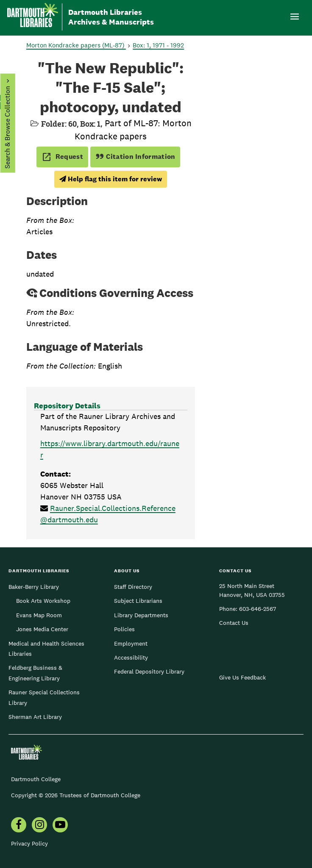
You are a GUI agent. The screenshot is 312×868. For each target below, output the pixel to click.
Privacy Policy (29, 843)
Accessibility (131, 657)
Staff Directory (133, 587)
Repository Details (67, 406)
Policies (124, 629)
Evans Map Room (39, 615)
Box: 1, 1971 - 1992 (158, 45)
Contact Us (234, 623)
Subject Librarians (138, 601)
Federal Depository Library (149, 671)
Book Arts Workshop (43, 601)
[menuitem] (19, 826)
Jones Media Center (42, 629)
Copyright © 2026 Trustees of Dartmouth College (76, 795)
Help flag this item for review (111, 179)
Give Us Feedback (242, 677)
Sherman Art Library (35, 717)
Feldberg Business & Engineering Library (35, 673)
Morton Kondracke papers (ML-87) (76, 45)
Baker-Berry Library (34, 587)
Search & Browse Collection (7, 127)
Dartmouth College (36, 779)
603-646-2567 (258, 609)
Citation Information (135, 157)
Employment (131, 643)
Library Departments (141, 615)
